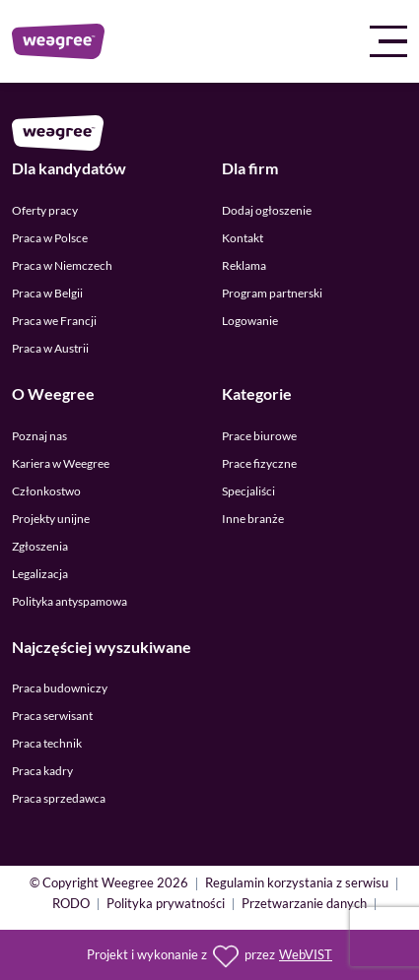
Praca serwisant (52, 716)
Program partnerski (272, 293)
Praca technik (47, 743)
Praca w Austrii (50, 348)
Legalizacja (40, 574)
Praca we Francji (54, 321)
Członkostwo (46, 491)
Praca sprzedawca (59, 798)
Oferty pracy (45, 210)
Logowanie (250, 321)
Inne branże (253, 519)
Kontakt (243, 238)
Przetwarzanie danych (304, 905)
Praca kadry (42, 771)
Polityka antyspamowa (70, 601)
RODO (71, 905)
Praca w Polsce (50, 238)
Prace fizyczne (259, 463)
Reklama (244, 265)
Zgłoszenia (40, 546)
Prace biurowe (259, 436)
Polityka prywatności (166, 905)
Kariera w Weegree (61, 463)
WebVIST (306, 955)
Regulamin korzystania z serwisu (297, 884)
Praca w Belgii (47, 293)
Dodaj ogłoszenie (267, 210)
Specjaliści (248, 491)
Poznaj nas (39, 436)
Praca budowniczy (60, 688)
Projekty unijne (51, 519)
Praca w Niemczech (62, 265)
